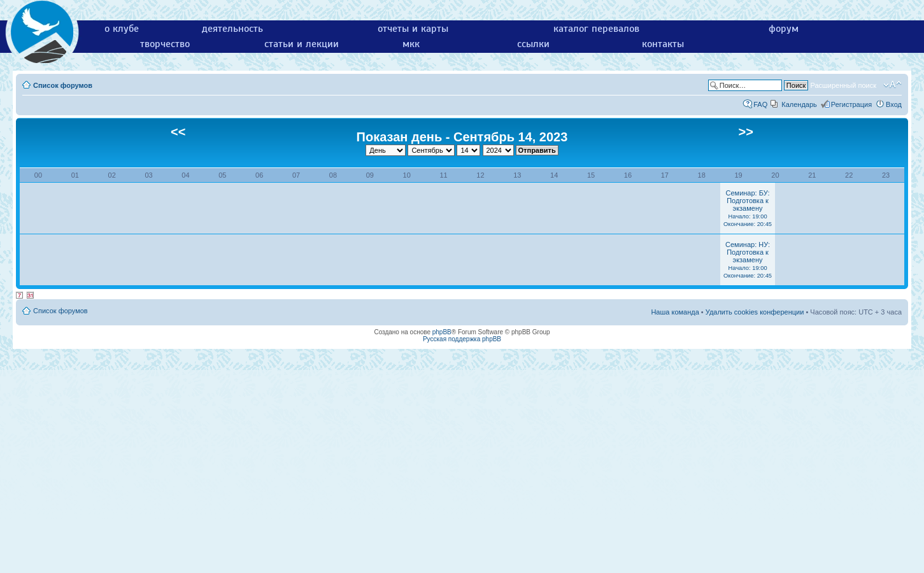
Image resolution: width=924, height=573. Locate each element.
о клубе (122, 29)
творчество (165, 44)
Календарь (799, 104)
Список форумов (63, 85)
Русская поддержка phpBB (462, 339)
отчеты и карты (413, 29)
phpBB (442, 332)
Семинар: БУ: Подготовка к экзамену (748, 208)
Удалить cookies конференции (755, 312)
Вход (894, 104)
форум (784, 29)
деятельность (232, 29)
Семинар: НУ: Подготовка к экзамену (748, 260)
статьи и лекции (302, 44)
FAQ (760, 104)
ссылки (533, 44)
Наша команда (675, 312)
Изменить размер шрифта (892, 85)
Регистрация (851, 104)
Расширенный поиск (843, 85)
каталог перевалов (596, 29)
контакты (663, 44)
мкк (411, 44)
